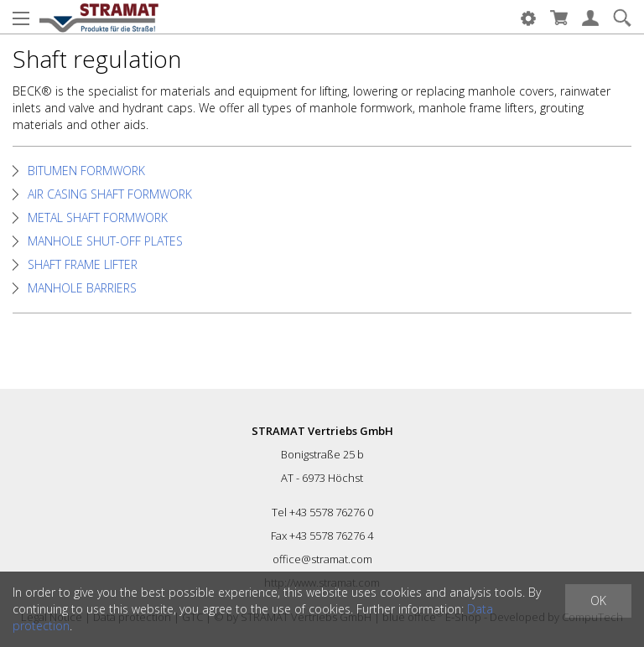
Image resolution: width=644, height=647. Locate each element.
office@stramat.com (322, 559)
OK (598, 600)
